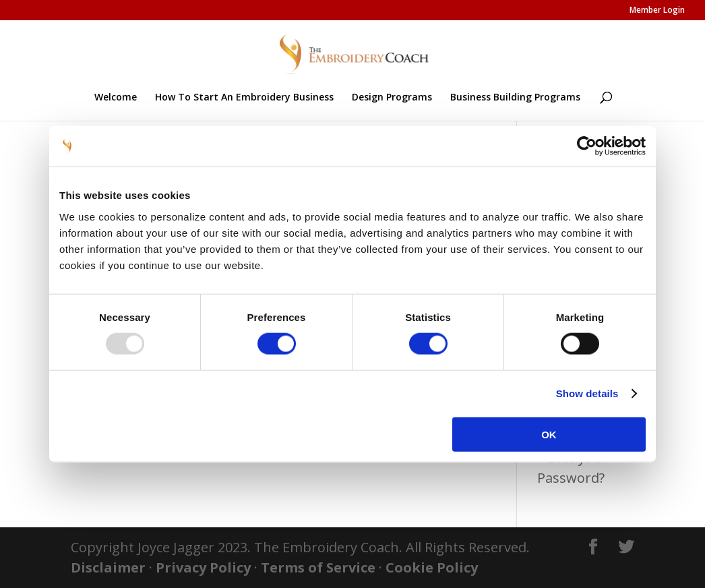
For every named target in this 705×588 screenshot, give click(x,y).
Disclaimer (108, 567)
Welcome (116, 98)
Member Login (657, 11)
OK (549, 434)
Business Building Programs (515, 98)
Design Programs (392, 98)
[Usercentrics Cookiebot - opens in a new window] (587, 146)
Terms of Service (318, 567)
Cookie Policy (432, 567)
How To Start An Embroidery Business (244, 98)
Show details (587, 393)
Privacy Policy (203, 567)
